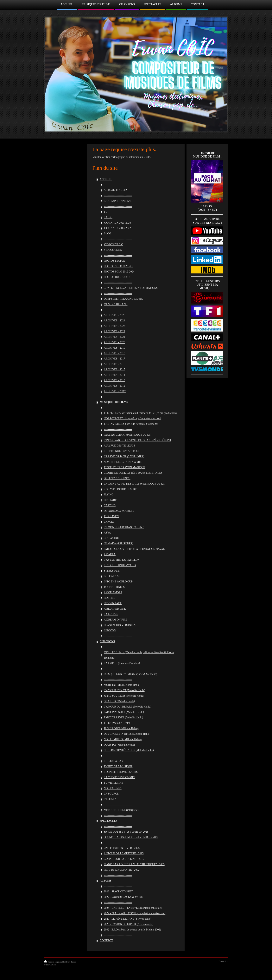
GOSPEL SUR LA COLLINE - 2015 (124, 859)
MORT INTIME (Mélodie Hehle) (122, 685)
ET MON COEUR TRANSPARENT (124, 527)
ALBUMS (105, 881)
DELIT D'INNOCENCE (117, 478)
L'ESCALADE (112, 799)
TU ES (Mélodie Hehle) (117, 723)
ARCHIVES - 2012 (114, 386)
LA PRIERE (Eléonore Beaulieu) (122, 663)
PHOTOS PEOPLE (114, 261)
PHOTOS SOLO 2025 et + (118, 266)
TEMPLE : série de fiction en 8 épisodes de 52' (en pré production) (140, 413)
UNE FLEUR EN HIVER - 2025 (122, 848)
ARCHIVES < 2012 (115, 391)
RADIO (108, 217)
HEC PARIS (111, 500)
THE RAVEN (111, 516)
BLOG (107, 234)
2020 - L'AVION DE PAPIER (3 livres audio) (129, 924)
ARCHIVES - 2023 (114, 326)
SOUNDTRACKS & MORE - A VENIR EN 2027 (131, 837)
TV (106, 212)
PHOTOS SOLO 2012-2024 (119, 272)
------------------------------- (118, 185)
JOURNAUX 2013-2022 (117, 228)
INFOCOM (110, 631)
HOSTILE (109, 598)
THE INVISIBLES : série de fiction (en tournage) (131, 424)
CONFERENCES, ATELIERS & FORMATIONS (131, 288)
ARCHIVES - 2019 (114, 348)
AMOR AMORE (113, 592)
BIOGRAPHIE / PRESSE (118, 201)
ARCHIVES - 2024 (114, 321)
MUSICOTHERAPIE (116, 304)
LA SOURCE (111, 794)
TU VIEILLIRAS (113, 783)
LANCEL (109, 522)
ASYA (107, 533)
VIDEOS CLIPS (113, 250)
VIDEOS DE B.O (113, 244)
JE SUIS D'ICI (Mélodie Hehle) (121, 728)
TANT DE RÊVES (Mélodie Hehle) (123, 718)
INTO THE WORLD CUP (118, 582)
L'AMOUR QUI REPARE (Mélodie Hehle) (127, 707)
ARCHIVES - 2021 (114, 337)
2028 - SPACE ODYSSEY (118, 892)
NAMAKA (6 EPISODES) (118, 544)
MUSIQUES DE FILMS (114, 402)
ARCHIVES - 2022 (114, 331)
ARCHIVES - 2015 (114, 369)
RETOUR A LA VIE (115, 761)
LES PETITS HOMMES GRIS (121, 772)
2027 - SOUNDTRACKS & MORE (123, 897)
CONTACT (106, 940)
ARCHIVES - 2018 (114, 353)
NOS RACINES (113, 788)
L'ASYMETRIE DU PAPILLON (122, 560)
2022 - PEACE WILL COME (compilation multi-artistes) (135, 913)
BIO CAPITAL (112, 576)
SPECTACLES (108, 821)
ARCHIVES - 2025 (114, 315)
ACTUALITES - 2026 (116, 190)
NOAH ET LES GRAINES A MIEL (123, 462)
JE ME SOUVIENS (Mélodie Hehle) (124, 696)
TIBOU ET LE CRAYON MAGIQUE (125, 467)
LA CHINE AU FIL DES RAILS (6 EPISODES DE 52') (134, 484)
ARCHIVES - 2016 (114, 364)
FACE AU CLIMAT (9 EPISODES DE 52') (127, 435)
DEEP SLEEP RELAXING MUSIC (123, 299)
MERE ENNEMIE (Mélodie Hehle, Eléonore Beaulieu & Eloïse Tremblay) (139, 655)
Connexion (223, 961)
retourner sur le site (140, 157)
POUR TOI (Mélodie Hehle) (119, 745)
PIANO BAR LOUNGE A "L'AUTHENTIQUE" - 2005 (134, 864)
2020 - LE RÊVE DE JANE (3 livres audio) (128, 919)
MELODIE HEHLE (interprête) (121, 810)
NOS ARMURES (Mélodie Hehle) (123, 739)
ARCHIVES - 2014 (114, 375)
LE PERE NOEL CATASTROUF (122, 451)
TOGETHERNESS (114, 587)
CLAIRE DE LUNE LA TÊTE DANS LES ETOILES (133, 473)
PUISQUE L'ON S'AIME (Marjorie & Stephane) (130, 674)
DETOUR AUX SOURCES (119, 511)
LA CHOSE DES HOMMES (119, 777)
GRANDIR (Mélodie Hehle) (119, 701)
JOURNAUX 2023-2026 (117, 223)
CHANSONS (107, 641)
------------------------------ (117, 756)
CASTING (110, 505)
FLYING (109, 495)
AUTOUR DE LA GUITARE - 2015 (124, 853)
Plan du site (71, 962)
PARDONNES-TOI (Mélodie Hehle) (124, 712)
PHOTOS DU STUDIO (117, 277)
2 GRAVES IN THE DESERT (120, 489)
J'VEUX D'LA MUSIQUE (118, 766)
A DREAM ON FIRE (115, 620)
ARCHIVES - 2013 (114, 380)
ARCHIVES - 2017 (114, 359)
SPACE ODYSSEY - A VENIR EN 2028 (126, 832)
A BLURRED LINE (115, 609)
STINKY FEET (112, 571)
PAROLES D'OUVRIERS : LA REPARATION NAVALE (135, 549)
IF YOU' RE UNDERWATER (120, 565)
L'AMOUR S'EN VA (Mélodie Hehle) (124, 690)
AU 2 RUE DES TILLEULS (119, 446)
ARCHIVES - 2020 (114, 342)
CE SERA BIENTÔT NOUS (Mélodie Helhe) (129, 750)
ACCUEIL (106, 179)
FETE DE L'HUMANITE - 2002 (122, 870)
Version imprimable (55, 962)
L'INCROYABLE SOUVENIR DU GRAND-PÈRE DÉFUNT (138, 440)
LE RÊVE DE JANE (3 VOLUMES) (124, 456)
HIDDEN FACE (113, 603)
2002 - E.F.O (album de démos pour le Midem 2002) (132, 930)
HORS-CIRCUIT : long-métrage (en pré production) (132, 418)
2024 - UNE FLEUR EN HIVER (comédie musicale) (133, 908)
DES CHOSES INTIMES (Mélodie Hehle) (127, 734)
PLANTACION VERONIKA (120, 625)
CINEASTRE (111, 538)
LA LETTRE (111, 614)
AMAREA (110, 554)
